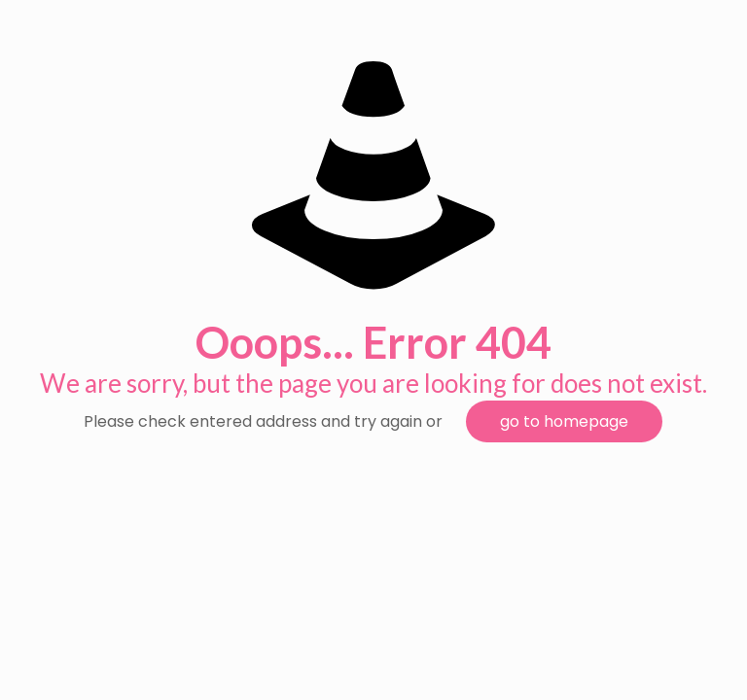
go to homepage (564, 421)
